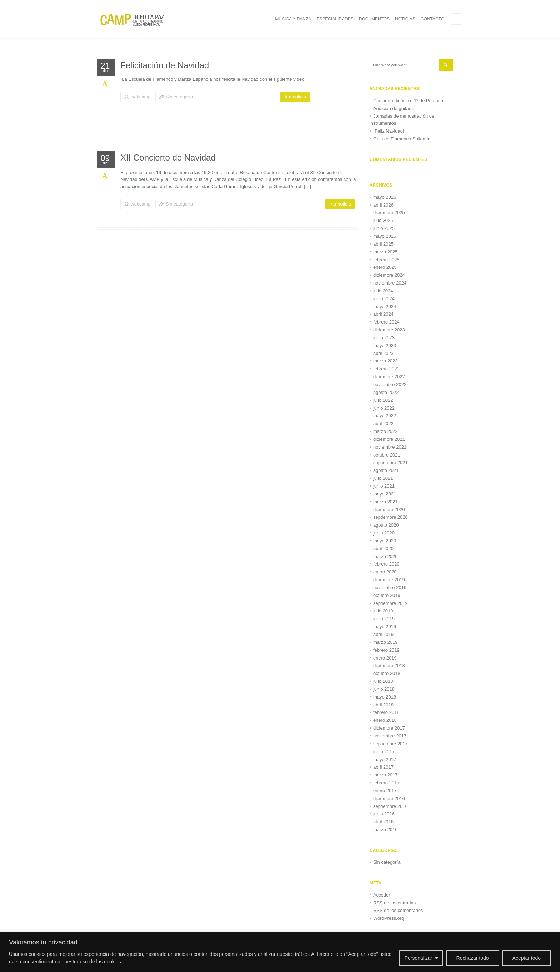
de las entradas (394, 903)
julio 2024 (383, 291)
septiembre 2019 (391, 603)
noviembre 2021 (390, 447)
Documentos (374, 19)
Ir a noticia (295, 97)
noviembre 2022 (390, 384)
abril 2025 (383, 244)
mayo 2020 (385, 541)
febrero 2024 (386, 322)
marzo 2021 (386, 502)
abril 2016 (383, 822)
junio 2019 (384, 619)
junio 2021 (384, 486)
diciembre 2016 (389, 798)
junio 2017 (384, 752)
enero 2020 (385, 572)
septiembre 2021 (391, 462)
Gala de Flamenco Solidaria (402, 139)
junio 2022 (384, 408)
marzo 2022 (386, 431)
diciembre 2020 (389, 510)
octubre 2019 (387, 595)
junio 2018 (384, 689)
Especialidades (335, 19)
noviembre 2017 (390, 736)
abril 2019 (383, 634)
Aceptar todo (527, 958)
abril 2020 (383, 549)
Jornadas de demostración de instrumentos (402, 120)
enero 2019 (385, 658)
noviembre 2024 (390, 283)
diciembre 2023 (389, 330)
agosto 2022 (386, 392)
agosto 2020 (386, 525)
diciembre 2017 (389, 728)
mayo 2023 (385, 346)
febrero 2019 (386, 650)
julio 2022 (383, 400)
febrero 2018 (386, 712)
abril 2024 (383, 314)
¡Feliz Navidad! (389, 131)
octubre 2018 (387, 673)
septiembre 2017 (391, 744)
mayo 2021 (385, 494)
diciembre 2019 (389, 580)
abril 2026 (383, 205)
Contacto (432, 19)
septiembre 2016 (391, 806)
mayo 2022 (385, 416)
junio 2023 (384, 338)
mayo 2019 (385, 626)
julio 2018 (383, 681)
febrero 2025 (386, 260)
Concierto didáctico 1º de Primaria (408, 101)
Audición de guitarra (394, 108)
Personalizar (419, 958)
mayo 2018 (385, 697)
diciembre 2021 (389, 439)
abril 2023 (383, 353)
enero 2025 (385, 267)
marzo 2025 (386, 252)
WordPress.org (389, 918)
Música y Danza (293, 19)
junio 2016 (384, 814)
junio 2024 (384, 299)
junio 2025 (384, 228)
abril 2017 (383, 767)
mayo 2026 (385, 197)
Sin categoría (179, 97)
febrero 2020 (386, 564)
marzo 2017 (386, 775)
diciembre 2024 (389, 275)
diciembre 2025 (389, 213)
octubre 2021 (387, 455)
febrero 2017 (386, 783)
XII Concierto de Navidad (168, 157)
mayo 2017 (385, 759)
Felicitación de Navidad (165, 65)
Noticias (405, 19)
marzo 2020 (386, 556)
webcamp (141, 97)
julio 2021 (383, 478)
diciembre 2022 (389, 377)
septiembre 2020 (391, 517)
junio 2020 (384, 533)
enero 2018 (385, 720)
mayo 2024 (385, 307)
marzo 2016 (386, 830)
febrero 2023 (386, 369)
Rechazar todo (473, 958)
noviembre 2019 (390, 588)
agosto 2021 (386, 470)
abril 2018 (383, 705)
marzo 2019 (386, 642)
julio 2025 (383, 220)
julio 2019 (383, 611)
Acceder (382, 895)
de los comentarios (398, 911)
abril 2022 (383, 423)
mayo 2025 (385, 236)
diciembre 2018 (389, 665)
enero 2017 (385, 791)
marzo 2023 (386, 361)
